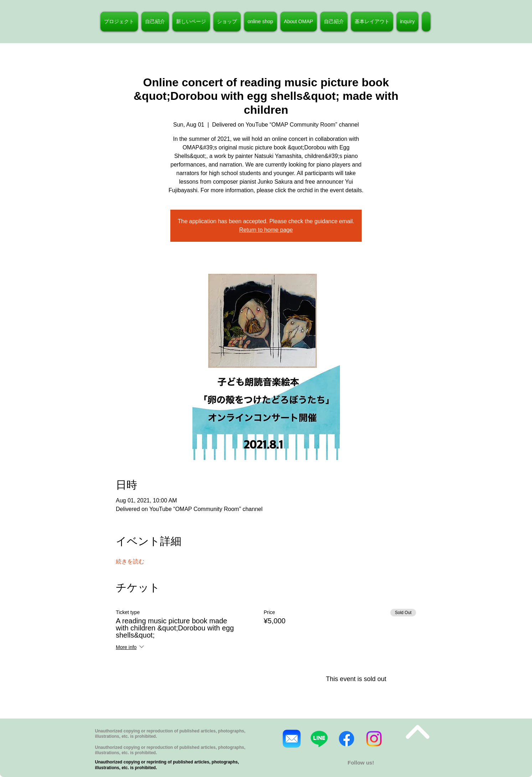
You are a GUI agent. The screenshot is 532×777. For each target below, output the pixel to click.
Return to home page (266, 230)
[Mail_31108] (292, 739)
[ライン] (319, 739)
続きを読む (130, 561)
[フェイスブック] (347, 739)
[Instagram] (374, 739)
